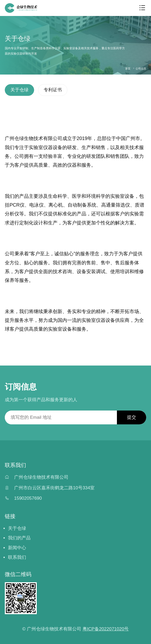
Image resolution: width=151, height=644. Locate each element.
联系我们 (17, 557)
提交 (132, 417)
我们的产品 (19, 538)
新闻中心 (17, 548)
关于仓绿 (19, 90)
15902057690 (28, 498)
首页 (128, 69)
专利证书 (53, 90)
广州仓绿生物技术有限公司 (41, 477)
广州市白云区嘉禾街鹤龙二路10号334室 (54, 488)
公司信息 (141, 69)
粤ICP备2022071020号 (106, 629)
